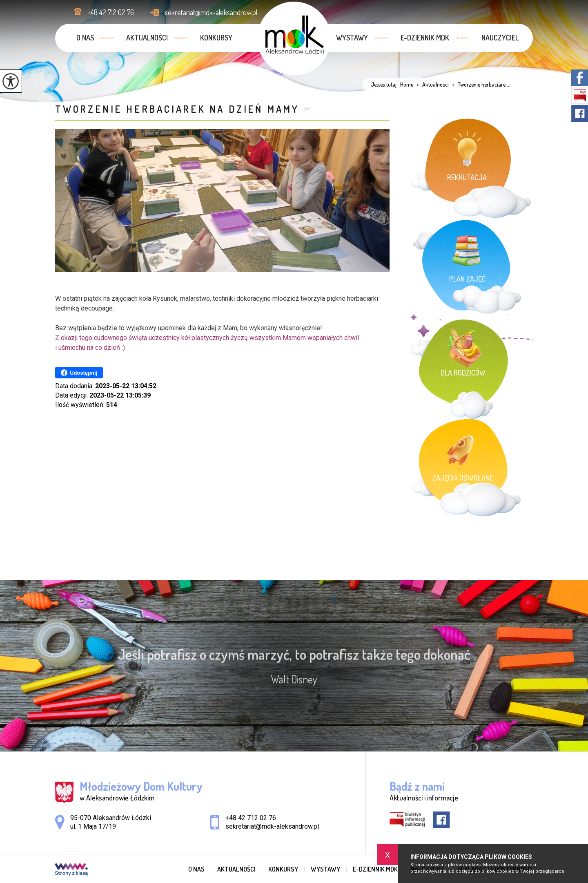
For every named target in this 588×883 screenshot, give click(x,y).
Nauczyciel (500, 38)
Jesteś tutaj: (385, 85)
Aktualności (147, 38)
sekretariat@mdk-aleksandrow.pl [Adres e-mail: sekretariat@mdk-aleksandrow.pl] (272, 826)
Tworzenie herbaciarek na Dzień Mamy (177, 109)
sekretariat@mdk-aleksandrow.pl (204, 12)
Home (407, 85)
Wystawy (352, 38)
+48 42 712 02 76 (104, 12)
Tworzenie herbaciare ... (480, 85)
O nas (85, 38)
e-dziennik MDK (425, 38)
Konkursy (216, 38)
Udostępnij (79, 373)
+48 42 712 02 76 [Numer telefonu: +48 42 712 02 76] (251, 818)
